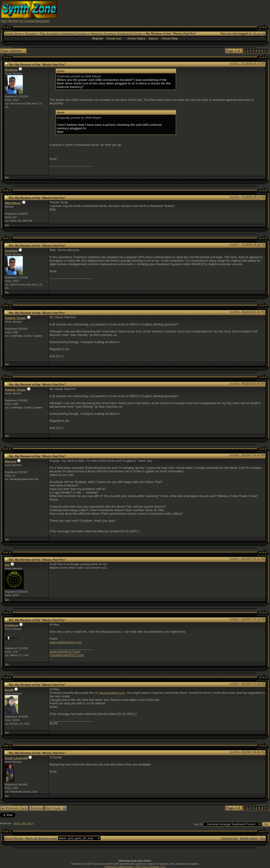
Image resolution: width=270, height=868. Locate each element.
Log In (260, 34)
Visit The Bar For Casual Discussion (25, 21)
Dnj (7, 565)
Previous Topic (14, 808)
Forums (31, 34)
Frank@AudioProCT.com (67, 655)
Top (7, 177)
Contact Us (229, 838)
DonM (9, 690)
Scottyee (11, 70)
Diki (24, 823)
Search (153, 39)
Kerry (30, 823)
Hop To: (198, 824)
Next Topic (55, 808)
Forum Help (170, 39)
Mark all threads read (41, 838)
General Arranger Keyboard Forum (116, 34)
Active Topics (136, 39)
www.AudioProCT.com (65, 652)
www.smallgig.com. (112, 693)
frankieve (12, 625)
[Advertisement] (184, 11)
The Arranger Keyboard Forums (64, 34)
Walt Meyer (13, 203)
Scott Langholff (16, 758)
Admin (17, 823)
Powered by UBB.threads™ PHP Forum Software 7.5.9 (135, 867)
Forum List (114, 39)
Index (36, 808)
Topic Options (13, 51)
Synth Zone (13, 34)
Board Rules (14, 838)
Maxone (11, 461)
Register (98, 39)
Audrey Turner (15, 318)
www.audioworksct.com (66, 642)
